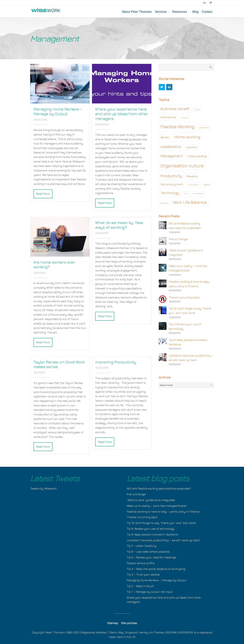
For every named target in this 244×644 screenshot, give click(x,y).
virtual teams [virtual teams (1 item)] (198, 193)
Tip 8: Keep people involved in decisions (152, 534)
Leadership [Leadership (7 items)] (171, 146)
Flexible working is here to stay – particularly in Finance (163, 512)
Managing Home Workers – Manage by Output (58, 111)
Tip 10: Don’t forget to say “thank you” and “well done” (161, 523)
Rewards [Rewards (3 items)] (192, 176)
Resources (180, 12)
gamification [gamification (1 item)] (204, 128)
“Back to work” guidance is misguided (151, 500)
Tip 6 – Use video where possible (148, 552)
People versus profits (141, 563)
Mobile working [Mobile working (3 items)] (197, 156)
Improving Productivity (116, 362)
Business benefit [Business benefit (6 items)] (175, 109)
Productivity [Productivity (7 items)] (171, 176)
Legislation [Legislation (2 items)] (192, 147)
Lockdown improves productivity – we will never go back (163, 540)
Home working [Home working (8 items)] (187, 137)
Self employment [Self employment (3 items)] (172, 184)
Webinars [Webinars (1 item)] (164, 203)
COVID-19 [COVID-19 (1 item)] (184, 118)
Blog (195, 12)
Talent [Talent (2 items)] (207, 184)
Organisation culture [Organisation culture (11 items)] (182, 166)
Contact (207, 12)
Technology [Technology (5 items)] (170, 193)
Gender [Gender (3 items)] (165, 137)
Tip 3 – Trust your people (143, 574)
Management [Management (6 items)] (172, 156)
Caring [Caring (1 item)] (197, 109)
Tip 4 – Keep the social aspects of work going (156, 569)
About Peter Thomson (137, 12)
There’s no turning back (184, 297)
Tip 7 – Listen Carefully (142, 546)
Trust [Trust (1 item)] (186, 193)
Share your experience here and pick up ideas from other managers (122, 114)
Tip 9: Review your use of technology (151, 529)
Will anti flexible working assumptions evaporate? (159, 488)
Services (161, 12)
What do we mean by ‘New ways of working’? (119, 225)
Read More (43, 194)
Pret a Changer (179, 239)
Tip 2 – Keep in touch (140, 586)
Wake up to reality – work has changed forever (157, 506)
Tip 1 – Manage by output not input (150, 592)
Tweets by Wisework (43, 488)
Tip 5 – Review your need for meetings (151, 557)
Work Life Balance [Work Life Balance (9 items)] (190, 202)
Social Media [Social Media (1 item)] (193, 185)
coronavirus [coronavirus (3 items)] (168, 117)
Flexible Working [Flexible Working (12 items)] (177, 126)
